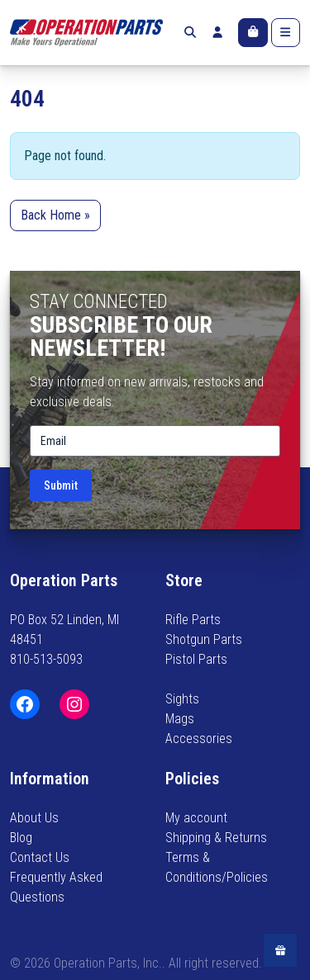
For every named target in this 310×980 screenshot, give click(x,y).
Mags (180, 719)
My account (196, 818)
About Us (34, 818)
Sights (182, 699)
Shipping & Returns (216, 838)
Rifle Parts (193, 620)
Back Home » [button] (55, 215)
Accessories (199, 739)
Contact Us (40, 857)
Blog (21, 838)
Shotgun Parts (204, 639)
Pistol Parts (196, 659)
